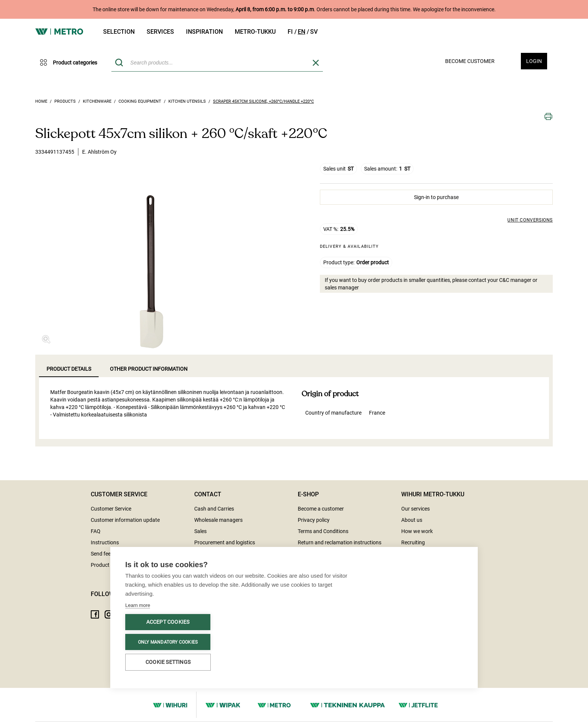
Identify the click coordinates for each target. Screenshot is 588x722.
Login (534, 61)
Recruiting (413, 542)
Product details (69, 369)
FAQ (96, 531)
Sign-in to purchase (436, 197)
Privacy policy (314, 520)
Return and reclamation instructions (340, 542)
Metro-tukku (255, 32)
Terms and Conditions (323, 531)
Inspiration (204, 32)
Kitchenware (97, 101)
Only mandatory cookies (168, 642)
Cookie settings (168, 662)
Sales (200, 531)
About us (412, 520)
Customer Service (111, 509)
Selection (119, 32)
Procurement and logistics (225, 542)
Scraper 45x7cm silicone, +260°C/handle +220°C (263, 101)
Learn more (138, 605)
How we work (417, 531)
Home (41, 101)
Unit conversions (530, 220)
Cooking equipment (140, 101)
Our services (415, 509)
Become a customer (321, 509)
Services (160, 32)
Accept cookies (168, 622)
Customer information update (125, 520)
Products (65, 101)
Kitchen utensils (187, 101)
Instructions (105, 542)
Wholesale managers (218, 520)
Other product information (149, 369)
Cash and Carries (214, 509)
